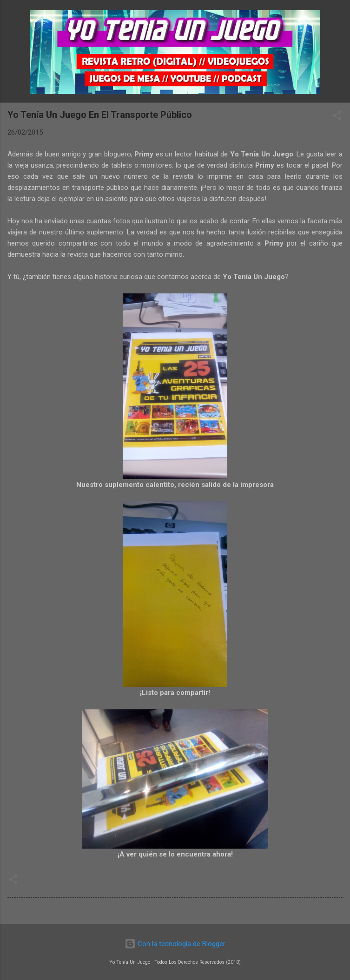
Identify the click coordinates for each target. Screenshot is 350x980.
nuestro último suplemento (81, 232)
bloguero (118, 154)
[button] (337, 117)
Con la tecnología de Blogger (175, 944)
